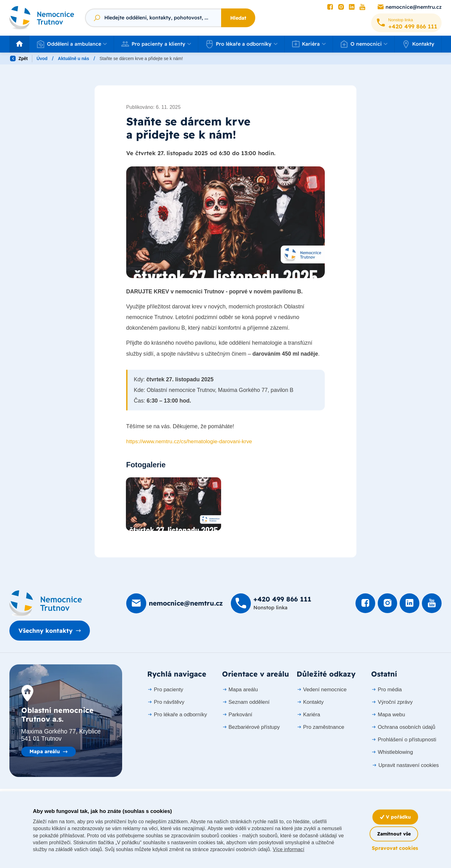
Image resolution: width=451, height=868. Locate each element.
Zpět (19, 58)
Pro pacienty (165, 690)
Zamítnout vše (392, 834)
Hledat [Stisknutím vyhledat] (238, 18)
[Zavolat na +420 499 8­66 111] (406, 23)
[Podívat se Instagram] (341, 7)
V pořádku (394, 817)
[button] (72, 44)
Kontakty (418, 44)
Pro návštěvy (166, 702)
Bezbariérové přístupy (251, 727)
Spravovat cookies (395, 848)
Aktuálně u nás (74, 58)
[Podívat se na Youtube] (362, 7)
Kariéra (308, 715)
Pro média (386, 690)
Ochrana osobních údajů (403, 727)
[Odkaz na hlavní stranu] (42, 18)
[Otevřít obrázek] (225, 223)
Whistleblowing (392, 752)
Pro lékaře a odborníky (177, 715)
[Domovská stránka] (46, 604)
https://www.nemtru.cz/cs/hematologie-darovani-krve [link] (190, 442)
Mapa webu (388, 715)
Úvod (42, 58)
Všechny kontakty (48, 631)
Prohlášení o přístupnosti (404, 740)
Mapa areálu (45, 752)
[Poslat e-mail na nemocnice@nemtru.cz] (409, 7)
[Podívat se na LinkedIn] (352, 7)
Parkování (237, 715)
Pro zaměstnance (320, 727)
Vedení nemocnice (322, 690)
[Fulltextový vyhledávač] (153, 18)
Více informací (309, 849)
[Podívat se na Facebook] (330, 7)
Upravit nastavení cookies (405, 766)
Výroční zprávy (392, 702)
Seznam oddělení (246, 702)
